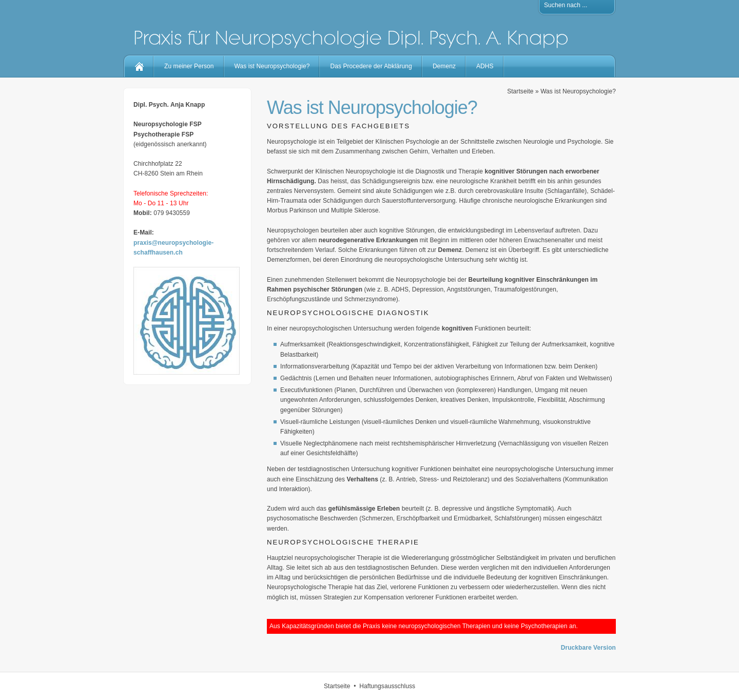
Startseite (520, 91)
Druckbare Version (588, 648)
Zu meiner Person (189, 66)
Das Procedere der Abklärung (371, 66)
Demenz (444, 66)
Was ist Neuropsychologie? (272, 66)
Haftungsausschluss (387, 686)
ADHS (485, 66)
